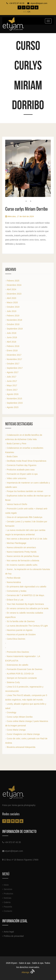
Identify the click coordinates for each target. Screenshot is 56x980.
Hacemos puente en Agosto (20, 630)
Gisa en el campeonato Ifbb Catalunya (24, 517)
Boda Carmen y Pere (17, 444)
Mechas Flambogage (17, 543)
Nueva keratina (14, 582)
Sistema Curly (13, 682)
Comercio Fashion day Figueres (22, 465)
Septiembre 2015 (15, 403)
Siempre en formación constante (22, 678)
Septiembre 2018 (15, 329)
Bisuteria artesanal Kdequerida (21, 747)
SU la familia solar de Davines (21, 621)
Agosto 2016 (13, 394)
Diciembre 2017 (14, 355)
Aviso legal (9, 932)
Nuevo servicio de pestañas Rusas (23, 556)
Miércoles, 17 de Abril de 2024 (19, 216)
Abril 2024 (11, 289)
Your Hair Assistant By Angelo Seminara (25, 604)
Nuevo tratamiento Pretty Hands (22, 552)
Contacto (8, 912)
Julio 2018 (11, 333)
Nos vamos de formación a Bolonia (23, 561)
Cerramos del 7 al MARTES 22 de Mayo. (26, 595)
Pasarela (8, 908)
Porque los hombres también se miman (25, 491)
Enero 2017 (12, 390)
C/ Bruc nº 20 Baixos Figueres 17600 (21, 860)
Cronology (11, 712)
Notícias (8, 899)
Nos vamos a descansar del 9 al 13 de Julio (27, 539)
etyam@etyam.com (39, 3)
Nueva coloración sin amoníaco (21, 547)
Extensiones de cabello (17, 665)
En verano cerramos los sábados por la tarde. (28, 608)
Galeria (7, 904)
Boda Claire (12, 457)
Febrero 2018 (13, 346)
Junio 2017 (12, 381)
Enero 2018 (12, 351)
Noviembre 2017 (14, 359)
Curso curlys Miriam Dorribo (20, 717)
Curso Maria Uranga (16, 730)
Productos (8, 895)
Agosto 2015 (13, 407)
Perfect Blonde (14, 578)
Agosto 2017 (13, 372)
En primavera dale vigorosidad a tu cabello (27, 587)
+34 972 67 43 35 (17, 3)
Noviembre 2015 (14, 399)
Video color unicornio (17, 478)
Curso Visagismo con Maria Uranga (23, 734)
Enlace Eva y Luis (15, 600)
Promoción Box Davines (18, 652)
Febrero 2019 (13, 316)
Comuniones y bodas (17, 591)
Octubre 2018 (13, 324)
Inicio (6, 886)
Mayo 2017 (12, 385)
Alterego (28, 972)
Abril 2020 (11, 298)
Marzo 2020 (12, 302)
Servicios (8, 891)
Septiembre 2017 (15, 368)
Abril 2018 (11, 342)
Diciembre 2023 (14, 294)
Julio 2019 (11, 311)
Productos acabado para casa (21, 470)
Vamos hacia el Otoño (17, 504)
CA (29, 12)
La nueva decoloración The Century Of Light (27, 626)
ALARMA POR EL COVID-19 (20, 674)
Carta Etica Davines (16, 639)
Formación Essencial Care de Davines (24, 669)
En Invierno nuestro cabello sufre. (22, 565)
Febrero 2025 (13, 281)
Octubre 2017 (13, 364)
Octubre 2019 (13, 307)
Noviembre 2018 (14, 320)
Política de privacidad (14, 936)
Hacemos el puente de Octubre (21, 634)
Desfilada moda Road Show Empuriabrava (27, 461)
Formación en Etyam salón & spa (22, 474)
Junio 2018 (12, 337)
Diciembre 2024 (14, 285)
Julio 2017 (11, 377)
